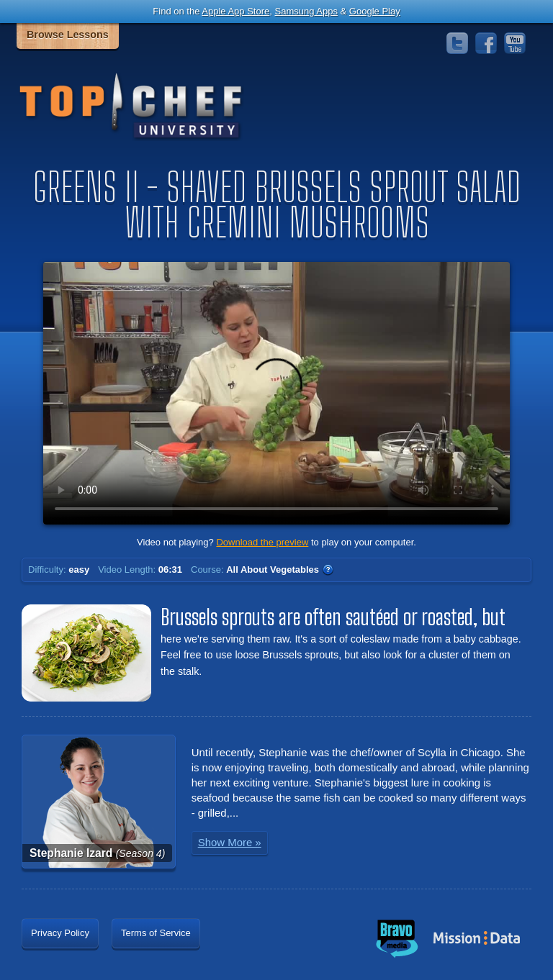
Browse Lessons (68, 35)
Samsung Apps (306, 11)
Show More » (230, 842)
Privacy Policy (60, 933)
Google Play (375, 11)
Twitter (457, 43)
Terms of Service (156, 933)
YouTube (515, 43)
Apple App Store (235, 11)
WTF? (328, 570)
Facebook (486, 43)
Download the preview (262, 542)
